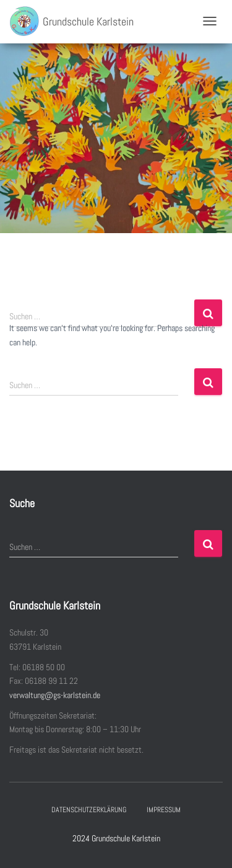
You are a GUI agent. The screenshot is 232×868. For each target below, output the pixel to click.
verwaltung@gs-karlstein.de (55, 695)
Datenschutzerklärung (89, 810)
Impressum (164, 810)
